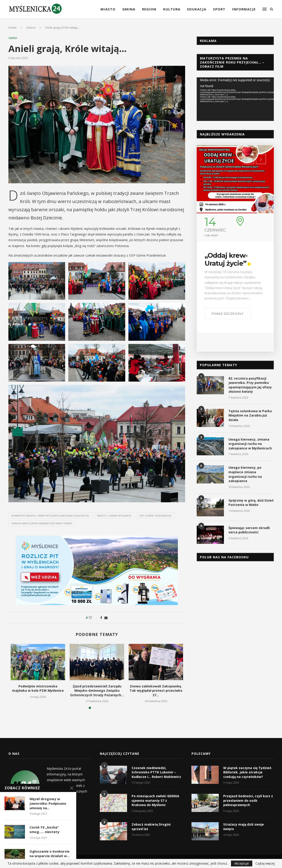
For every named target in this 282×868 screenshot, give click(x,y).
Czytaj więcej (265, 863)
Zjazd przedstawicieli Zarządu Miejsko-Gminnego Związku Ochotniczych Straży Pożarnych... (97, 691)
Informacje (244, 9)
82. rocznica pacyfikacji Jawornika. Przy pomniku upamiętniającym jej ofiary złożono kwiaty (250, 385)
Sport (219, 9)
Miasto (108, 9)
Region (149, 9)
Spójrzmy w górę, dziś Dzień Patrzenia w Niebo (251, 503)
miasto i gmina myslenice (114, 516)
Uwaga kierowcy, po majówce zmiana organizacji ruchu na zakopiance (245, 474)
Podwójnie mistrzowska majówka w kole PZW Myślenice (38, 688)
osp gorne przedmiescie (155, 516)
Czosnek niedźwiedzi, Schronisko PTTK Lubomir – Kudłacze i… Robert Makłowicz (156, 772)
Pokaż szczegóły (229, 314)
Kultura (172, 9)
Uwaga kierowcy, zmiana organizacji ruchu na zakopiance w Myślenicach (250, 444)
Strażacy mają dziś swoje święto (244, 827)
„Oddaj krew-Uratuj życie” (228, 259)
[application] (235, 99)
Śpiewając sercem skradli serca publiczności (249, 530)
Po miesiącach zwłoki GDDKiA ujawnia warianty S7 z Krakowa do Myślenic (155, 800)
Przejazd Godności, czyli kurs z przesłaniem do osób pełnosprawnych (248, 800)
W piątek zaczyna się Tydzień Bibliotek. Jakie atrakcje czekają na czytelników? (247, 772)
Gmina (129, 9)
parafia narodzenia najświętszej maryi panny (42, 523)
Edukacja (197, 9)
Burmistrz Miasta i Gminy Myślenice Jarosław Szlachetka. (50, 516)
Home (12, 27)
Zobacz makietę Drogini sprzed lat (151, 827)
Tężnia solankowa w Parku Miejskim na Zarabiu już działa (250, 415)
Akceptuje (242, 863)
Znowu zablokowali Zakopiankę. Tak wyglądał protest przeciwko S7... (156, 691)
